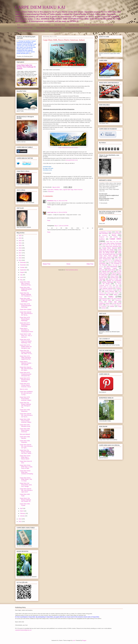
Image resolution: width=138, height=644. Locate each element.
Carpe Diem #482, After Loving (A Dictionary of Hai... (26, 283)
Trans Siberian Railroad (106, 288)
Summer (119, 282)
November (23, 265)
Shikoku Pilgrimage (108, 282)
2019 (20, 248)
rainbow (112, 306)
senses (104, 308)
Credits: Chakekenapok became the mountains (68, 148)
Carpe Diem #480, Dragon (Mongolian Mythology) (26, 300)
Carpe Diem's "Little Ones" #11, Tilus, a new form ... (26, 336)
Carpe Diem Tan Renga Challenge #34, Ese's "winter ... (26, 452)
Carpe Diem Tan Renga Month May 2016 (110, 253)
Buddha (116, 237)
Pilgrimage (102, 279)
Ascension (105, 235)
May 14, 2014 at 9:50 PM (60, 212)
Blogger (84, 640)
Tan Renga (106, 284)
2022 (20, 241)
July (21, 275)
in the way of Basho (116, 299)
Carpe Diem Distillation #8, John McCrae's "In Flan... (26, 393)
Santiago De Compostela (114, 281)
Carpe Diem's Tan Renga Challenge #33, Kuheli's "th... (26, 500)
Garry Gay (108, 262)
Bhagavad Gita (104, 237)
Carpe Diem (50, 190)
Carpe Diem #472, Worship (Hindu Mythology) (25, 380)
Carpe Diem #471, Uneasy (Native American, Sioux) (25, 385)
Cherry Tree (110, 260)
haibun (116, 295)
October (23, 267)
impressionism (103, 299)
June (22, 277)
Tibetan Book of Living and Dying (109, 287)
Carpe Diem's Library (60, 25)
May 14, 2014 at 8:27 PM (61, 201)
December (23, 262)
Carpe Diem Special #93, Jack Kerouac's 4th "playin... (26, 369)
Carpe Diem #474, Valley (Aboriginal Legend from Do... (26, 358)
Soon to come (24, 389)
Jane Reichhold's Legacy (108, 268)
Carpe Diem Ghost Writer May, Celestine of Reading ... (26, 473)
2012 (20, 521)
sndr (74, 640)
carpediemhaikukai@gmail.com (23, 630)
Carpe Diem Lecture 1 (30, 25)
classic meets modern (113, 293)
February (23, 513)
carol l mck (50, 212)
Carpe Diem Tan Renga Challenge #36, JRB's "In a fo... (26, 352)
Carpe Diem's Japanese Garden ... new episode (26, 363)
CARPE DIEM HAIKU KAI (40, 7)
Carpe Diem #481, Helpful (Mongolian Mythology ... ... (26, 289)
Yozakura (119, 288)
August (22, 272)
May (21, 280)
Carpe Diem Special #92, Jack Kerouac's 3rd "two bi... (26, 415)
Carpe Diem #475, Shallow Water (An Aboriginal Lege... (26, 347)
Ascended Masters (116, 233)
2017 (20, 253)
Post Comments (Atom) (72, 270)
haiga (101, 297)
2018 (20, 250)
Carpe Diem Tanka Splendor (108, 256)
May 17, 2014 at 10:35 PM (61, 226)
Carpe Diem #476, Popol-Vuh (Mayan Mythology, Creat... (26, 341)
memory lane (107, 300)
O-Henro (113, 274)
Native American (78, 190)
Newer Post (47, 264)
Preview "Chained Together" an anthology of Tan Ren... (31, 31)
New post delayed (25, 434)
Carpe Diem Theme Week (107, 257)
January (23, 516)
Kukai (120, 270)
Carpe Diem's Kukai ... (75, 25)
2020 (20, 245)
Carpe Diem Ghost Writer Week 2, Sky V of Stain (26, 479)
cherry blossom (110, 291)
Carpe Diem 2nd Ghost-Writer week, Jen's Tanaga (26, 485)
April (22, 508)
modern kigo (112, 302)
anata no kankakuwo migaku (109, 290)
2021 (20, 243)
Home (19, 25)
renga (120, 306)
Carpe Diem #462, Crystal (25, 505)
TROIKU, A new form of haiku (25, 28)
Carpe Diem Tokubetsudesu (110, 258)
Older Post (90, 264)
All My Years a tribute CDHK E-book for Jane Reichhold (98, 25)
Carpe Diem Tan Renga (106, 250)
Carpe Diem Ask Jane (112, 242)
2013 (20, 519)
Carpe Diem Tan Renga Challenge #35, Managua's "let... (25, 405)
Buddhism (102, 239)
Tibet (117, 285)
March (22, 511)
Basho (114, 235)
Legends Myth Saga (68, 190)
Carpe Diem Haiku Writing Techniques (110, 243)
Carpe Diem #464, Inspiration (25, 441)
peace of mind (110, 305)
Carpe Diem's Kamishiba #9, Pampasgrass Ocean (26, 330)
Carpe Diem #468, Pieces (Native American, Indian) (25, 421)
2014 (20, 260)
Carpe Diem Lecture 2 (45, 25)
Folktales (56, 190)
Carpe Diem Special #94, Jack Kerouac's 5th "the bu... (26, 314)
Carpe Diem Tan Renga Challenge (110, 250)
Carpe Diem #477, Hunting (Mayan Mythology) (25, 324)
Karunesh (102, 270)
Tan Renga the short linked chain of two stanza (77, 28)
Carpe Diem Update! (26, 309)
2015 (20, 258)
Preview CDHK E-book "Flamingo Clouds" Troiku (49, 28)
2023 (20, 238)
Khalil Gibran (111, 270)
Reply (49, 207)
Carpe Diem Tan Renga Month (110, 252)
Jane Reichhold (112, 267)
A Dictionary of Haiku (105, 232)
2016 (20, 255)
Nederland (51, 191)
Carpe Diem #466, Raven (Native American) (25, 430)
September (23, 270)
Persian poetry (103, 277)
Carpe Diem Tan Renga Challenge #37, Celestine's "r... (26, 295)
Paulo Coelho (115, 276)
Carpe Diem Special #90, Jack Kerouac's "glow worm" (26, 490)
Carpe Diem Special (110, 248)
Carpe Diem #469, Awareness (25, 410)
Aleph (117, 232)
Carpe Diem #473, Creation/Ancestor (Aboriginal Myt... (26, 374)
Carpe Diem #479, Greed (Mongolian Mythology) (26, 305)
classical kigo (104, 295)
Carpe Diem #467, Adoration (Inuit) (25, 426)
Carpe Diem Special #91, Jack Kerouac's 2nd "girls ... (26, 446)
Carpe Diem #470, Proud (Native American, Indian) (25, 399)
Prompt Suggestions (55, 31)
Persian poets (115, 277)
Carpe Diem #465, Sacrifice (25, 437)
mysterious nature (104, 303)
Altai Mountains (104, 233)
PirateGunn (50, 201)
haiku (61, 190)
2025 (20, 236)
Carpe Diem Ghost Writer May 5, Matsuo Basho (25, 457)
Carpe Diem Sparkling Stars (113, 246)
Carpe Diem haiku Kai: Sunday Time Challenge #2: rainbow (26, 67)
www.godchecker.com (71, 160)
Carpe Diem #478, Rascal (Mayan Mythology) (25, 319)
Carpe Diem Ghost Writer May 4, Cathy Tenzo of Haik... (26, 467)
